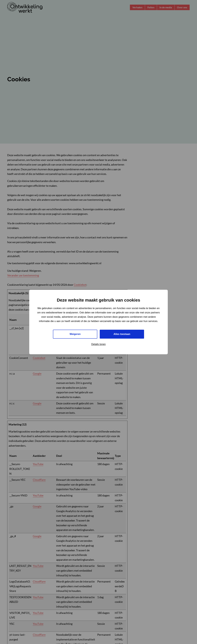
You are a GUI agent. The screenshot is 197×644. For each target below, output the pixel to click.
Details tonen (98, 344)
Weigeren (75, 334)
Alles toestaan (122, 334)
